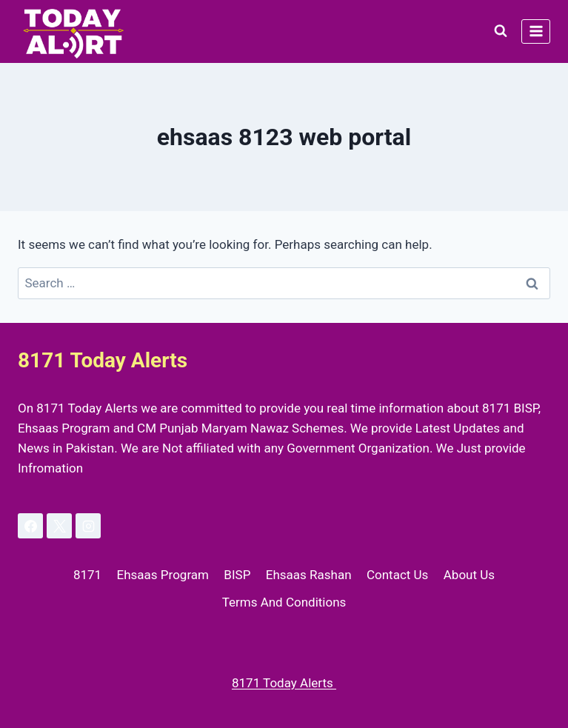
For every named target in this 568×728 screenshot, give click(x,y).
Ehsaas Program (163, 575)
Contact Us (397, 575)
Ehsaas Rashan (309, 575)
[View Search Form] (501, 31)
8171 (87, 575)
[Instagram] (88, 526)
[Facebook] (30, 526)
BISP (237, 575)
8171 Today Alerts (284, 683)
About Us (469, 575)
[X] (59, 526)
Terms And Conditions (284, 602)
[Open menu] (536, 31)
